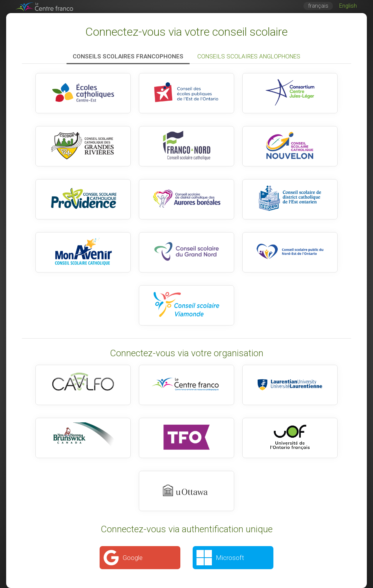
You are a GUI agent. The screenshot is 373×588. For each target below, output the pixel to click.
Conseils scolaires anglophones (249, 56)
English (348, 6)
